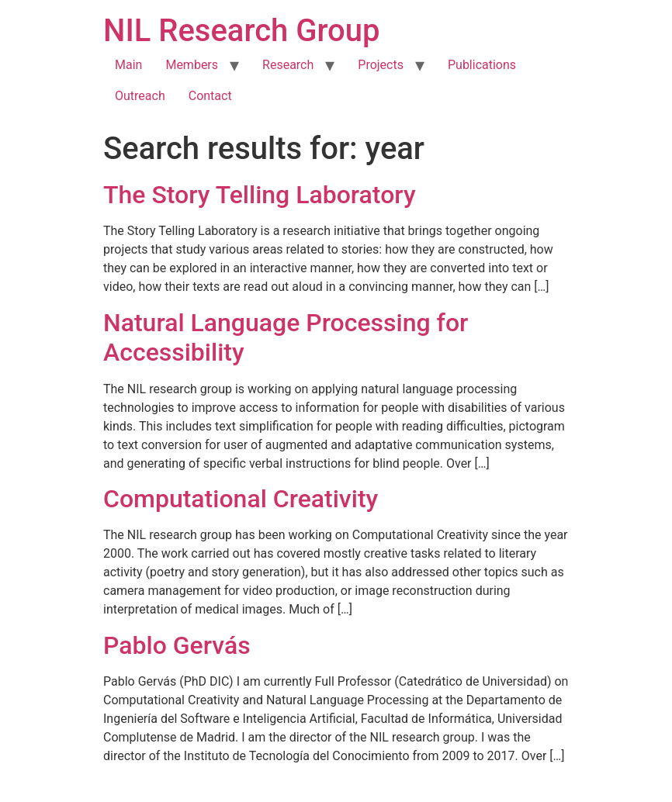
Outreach (140, 96)
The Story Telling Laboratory (260, 195)
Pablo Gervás (177, 645)
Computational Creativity (241, 499)
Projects (381, 65)
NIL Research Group (242, 31)
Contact (210, 96)
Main (128, 65)
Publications (482, 65)
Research (288, 65)
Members (192, 65)
